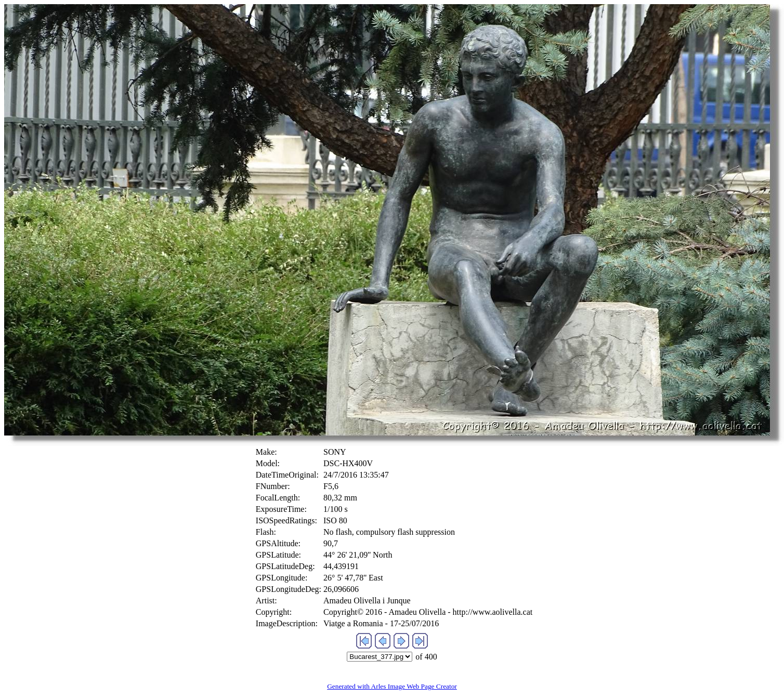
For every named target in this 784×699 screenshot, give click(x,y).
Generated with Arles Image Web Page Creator (392, 686)
